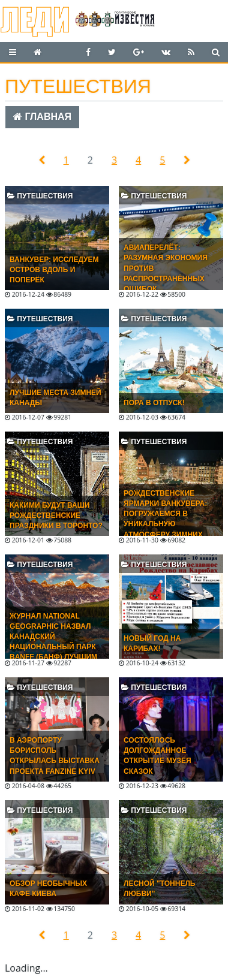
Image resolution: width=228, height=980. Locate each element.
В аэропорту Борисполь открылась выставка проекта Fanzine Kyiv (55, 756)
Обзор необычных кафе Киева (48, 889)
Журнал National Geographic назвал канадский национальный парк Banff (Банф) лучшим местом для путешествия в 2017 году (53, 652)
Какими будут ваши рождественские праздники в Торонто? (56, 515)
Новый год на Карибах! (152, 643)
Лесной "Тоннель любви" (159, 889)
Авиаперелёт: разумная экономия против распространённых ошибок (166, 268)
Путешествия (40, 196)
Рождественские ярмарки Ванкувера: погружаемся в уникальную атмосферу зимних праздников (165, 519)
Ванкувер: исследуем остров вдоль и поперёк (54, 270)
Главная (42, 117)
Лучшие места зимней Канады (55, 398)
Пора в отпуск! (154, 403)
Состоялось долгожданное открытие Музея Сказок (157, 756)
